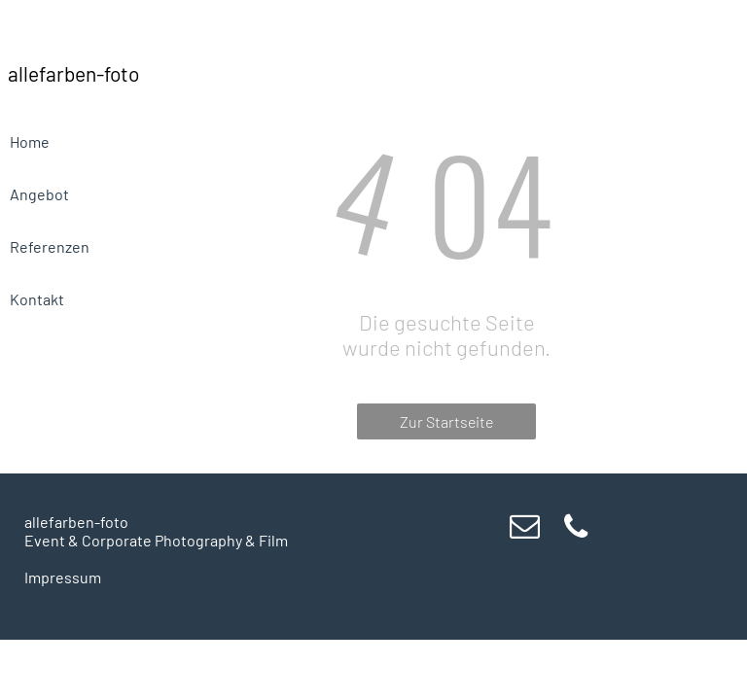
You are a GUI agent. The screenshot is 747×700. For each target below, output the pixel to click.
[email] (524, 529)
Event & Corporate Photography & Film (156, 540)
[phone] (576, 529)
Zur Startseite (446, 421)
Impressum (63, 577)
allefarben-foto (76, 522)
